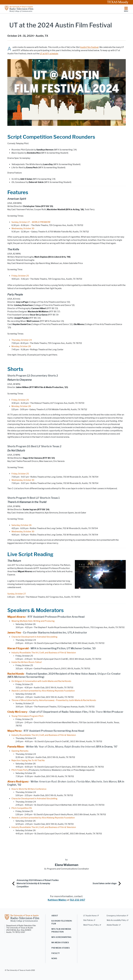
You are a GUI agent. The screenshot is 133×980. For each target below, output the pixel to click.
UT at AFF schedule (49, 54)
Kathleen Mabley (57, 900)
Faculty (56, 953)
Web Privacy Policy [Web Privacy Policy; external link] (91, 925)
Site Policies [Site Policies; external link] (88, 920)
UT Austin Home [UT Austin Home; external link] (90, 916)
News (54, 959)
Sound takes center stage (104, 883)
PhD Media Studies (61, 948)
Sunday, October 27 (17, 594)
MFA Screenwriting (61, 937)
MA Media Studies (60, 943)
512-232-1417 (77, 900)
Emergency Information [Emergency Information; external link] (116, 916)
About (55, 916)
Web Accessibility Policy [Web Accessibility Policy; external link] (116, 920)
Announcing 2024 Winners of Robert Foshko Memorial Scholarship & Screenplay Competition (38, 883)
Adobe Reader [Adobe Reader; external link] (113, 925)
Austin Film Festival (89, 47)
